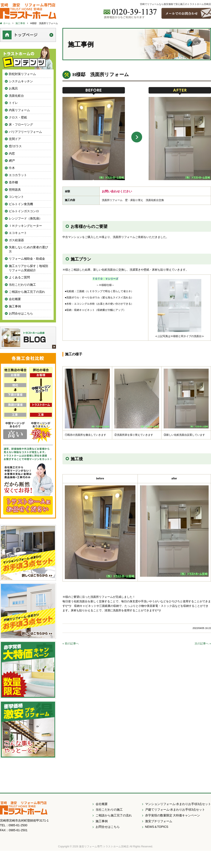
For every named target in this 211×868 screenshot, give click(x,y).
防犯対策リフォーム (22, 74)
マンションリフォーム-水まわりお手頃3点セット (178, 804)
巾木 (12, 168)
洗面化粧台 (16, 96)
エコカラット (18, 175)
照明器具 (15, 190)
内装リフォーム (19, 110)
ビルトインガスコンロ (24, 211)
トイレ (13, 103)
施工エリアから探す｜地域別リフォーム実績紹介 (28, 268)
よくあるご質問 (19, 277)
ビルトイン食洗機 (21, 204)
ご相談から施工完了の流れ (27, 292)
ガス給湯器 (16, 240)
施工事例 (15, 306)
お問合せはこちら (21, 313)
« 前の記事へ (71, 643)
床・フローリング (21, 124)
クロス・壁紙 (18, 117)
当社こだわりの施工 (22, 285)
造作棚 (13, 182)
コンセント (16, 197)
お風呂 (13, 88)
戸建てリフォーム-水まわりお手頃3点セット (175, 810)
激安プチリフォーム (159, 821)
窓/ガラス (15, 146)
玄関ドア (15, 139)
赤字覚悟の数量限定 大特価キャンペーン (173, 815)
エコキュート (18, 233)
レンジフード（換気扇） (25, 218)
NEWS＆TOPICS (157, 827)
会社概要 (15, 299)
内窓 (12, 153)
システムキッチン (21, 81)
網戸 (12, 161)
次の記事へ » (203, 643)
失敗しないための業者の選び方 (28, 249)
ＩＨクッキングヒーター (25, 226)
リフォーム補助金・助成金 (27, 259)
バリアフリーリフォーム (25, 132)
